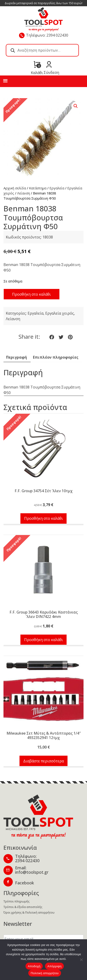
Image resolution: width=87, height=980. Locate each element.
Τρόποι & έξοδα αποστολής (23, 907)
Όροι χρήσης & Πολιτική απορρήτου (29, 912)
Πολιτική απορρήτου (45, 973)
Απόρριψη (54, 966)
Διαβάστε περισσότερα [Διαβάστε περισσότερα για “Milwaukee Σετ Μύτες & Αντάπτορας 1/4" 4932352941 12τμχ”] (43, 761)
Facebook (24, 883)
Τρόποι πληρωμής (16, 901)
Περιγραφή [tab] (16, 357)
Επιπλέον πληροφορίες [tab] (56, 357)
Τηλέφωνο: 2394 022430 (47, 35)
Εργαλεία (57, 188)
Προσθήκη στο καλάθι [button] (43, 518)
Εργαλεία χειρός (60, 313)
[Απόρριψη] (81, 960)
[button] (76, 106)
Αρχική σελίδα (15, 188)
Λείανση (24, 193)
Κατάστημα (38, 188)
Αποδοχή (34, 966)
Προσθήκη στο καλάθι (31, 294)
